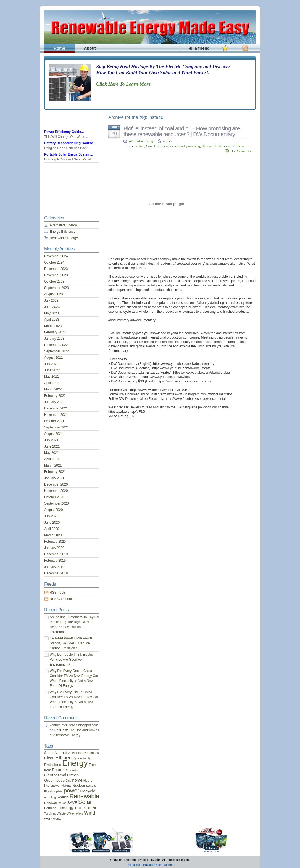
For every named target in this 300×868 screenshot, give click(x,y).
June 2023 (52, 307)
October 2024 (54, 262)
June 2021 (52, 446)
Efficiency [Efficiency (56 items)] (66, 758)
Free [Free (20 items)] (92, 765)
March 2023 (53, 326)
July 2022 (51, 364)
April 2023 (52, 320)
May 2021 (52, 453)
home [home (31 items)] (77, 780)
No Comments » (242, 151)
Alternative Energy (142, 141)
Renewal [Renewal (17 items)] (50, 803)
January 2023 (54, 339)
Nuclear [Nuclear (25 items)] (79, 785)
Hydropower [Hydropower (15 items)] (52, 786)
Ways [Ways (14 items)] (79, 813)
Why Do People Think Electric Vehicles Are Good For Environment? (72, 660)
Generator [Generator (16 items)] (72, 770)
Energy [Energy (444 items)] (75, 763)
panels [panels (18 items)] (91, 786)
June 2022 (52, 370)
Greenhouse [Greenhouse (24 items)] (54, 780)
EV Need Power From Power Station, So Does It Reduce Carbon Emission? (71, 643)
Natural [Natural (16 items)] (66, 786)
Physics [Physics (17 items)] (50, 791)
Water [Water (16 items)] (71, 813)
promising (193, 146)
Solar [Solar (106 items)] (85, 802)
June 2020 (52, 523)
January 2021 (54, 478)
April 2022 (52, 383)
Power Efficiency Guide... (64, 132)
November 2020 (56, 491)
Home (59, 48)
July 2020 (51, 516)
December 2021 (56, 408)
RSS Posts (58, 593)
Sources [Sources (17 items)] (50, 808)
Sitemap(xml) (165, 865)
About (90, 48)
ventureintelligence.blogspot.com (74, 725)
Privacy (148, 865)
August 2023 (53, 294)
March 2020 (53, 535)
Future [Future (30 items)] (58, 770)
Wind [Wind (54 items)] (90, 813)
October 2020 (54, 497)
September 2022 (56, 351)
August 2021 (53, 434)
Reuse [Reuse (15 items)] (62, 803)
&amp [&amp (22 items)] (49, 753)
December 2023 (56, 269)
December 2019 (56, 554)
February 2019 (55, 561)
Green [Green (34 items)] (73, 775)
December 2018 (56, 573)
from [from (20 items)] (48, 770)
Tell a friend (198, 48)
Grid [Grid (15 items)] (68, 781)
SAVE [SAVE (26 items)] (72, 803)
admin (167, 141)
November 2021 (56, 415)
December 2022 (56, 345)
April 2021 (52, 459)
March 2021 (53, 465)
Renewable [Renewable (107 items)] (84, 796)
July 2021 (51, 440)
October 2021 (54, 421)
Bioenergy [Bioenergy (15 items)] (79, 753)
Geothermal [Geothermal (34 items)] (55, 775)
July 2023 (51, 301)
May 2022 (52, 377)
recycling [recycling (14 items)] (50, 797)
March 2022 (53, 389)
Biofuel (139, 146)
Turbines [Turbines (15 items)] (50, 813)
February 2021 (55, 472)
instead (180, 146)
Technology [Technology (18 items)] (65, 808)
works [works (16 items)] (57, 819)
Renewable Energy (64, 238)
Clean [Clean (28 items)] (49, 758)
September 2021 (56, 427)
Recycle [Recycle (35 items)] (88, 791)
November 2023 (56, 275)
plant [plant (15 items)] (60, 791)
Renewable (210, 146)
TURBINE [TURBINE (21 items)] (90, 808)
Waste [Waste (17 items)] (61, 813)
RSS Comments (62, 599)
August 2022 (53, 358)
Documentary (163, 146)
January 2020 (54, 548)
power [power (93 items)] (72, 790)
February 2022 (55, 396)
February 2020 (55, 542)
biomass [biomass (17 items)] (93, 753)
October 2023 (54, 282)
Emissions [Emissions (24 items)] (53, 765)
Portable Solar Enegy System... (69, 154)
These (240, 146)
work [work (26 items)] (48, 818)
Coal (149, 146)
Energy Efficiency (63, 232)
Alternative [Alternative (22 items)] (63, 753)
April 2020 (52, 529)
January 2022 (54, 402)
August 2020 (53, 510)
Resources (227, 146)
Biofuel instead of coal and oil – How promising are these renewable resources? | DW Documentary (182, 131)
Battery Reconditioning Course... (70, 143)
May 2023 (52, 313)
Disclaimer (134, 865)
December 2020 (56, 484)
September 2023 (56, 288)
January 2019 (54, 567)
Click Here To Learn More (123, 84)
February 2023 (55, 332)
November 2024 (56, 256)
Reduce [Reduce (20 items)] (63, 797)
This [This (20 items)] (78, 808)
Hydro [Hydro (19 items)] (88, 781)
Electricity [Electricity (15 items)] (84, 758)
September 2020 (56, 503)
